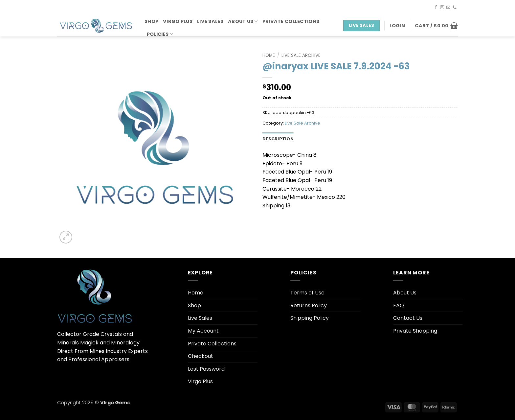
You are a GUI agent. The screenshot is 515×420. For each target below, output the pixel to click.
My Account (203, 331)
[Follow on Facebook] (436, 8)
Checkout (201, 356)
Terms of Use (307, 293)
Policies (160, 34)
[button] (397, 26)
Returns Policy (309, 305)
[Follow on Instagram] (442, 8)
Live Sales (210, 21)
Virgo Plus (178, 21)
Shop (151, 21)
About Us (243, 21)
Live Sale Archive (301, 55)
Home (269, 55)
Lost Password (206, 369)
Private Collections (291, 21)
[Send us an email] (448, 8)
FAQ (399, 305)
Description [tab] (278, 139)
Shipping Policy (310, 318)
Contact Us (408, 318)
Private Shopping (415, 331)
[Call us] (455, 8)
